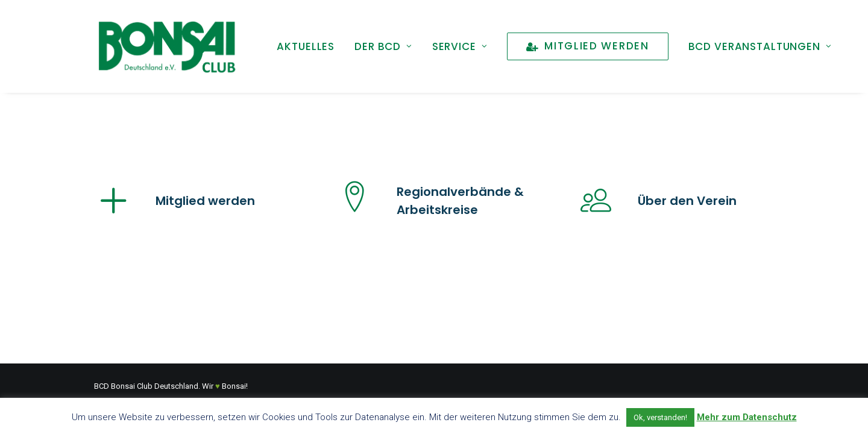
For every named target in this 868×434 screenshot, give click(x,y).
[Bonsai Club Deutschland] (166, 46)
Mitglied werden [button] (205, 201)
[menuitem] (306, 46)
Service (460, 46)
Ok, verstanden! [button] (660, 417)
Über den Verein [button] (687, 201)
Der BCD (383, 46)
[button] (114, 210)
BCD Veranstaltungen (760, 46)
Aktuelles (306, 46)
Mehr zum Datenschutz (747, 417)
